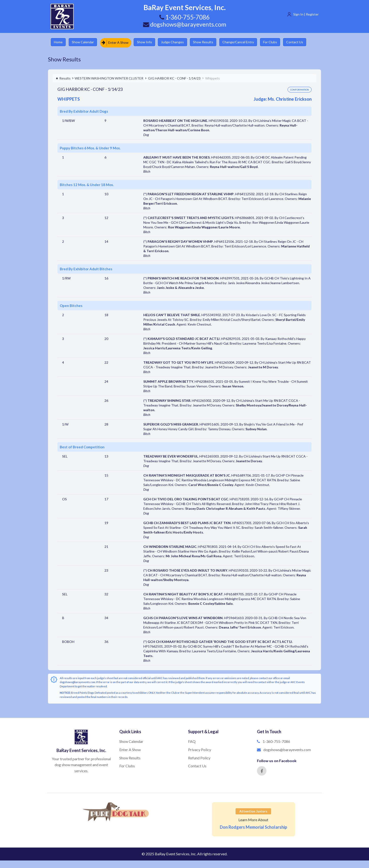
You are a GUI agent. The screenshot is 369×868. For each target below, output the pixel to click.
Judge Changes (176, 42)
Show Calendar (84, 42)
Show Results (208, 42)
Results (63, 77)
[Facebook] (262, 770)
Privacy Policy (200, 749)
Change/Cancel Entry (245, 42)
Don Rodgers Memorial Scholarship (253, 826)
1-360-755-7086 (276, 741)
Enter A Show (117, 42)
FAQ (192, 741)
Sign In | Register (306, 14)
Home (59, 42)
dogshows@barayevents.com (184, 24)
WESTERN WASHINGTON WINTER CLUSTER (109, 77)
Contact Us (303, 42)
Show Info (147, 42)
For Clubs (278, 42)
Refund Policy (199, 757)
